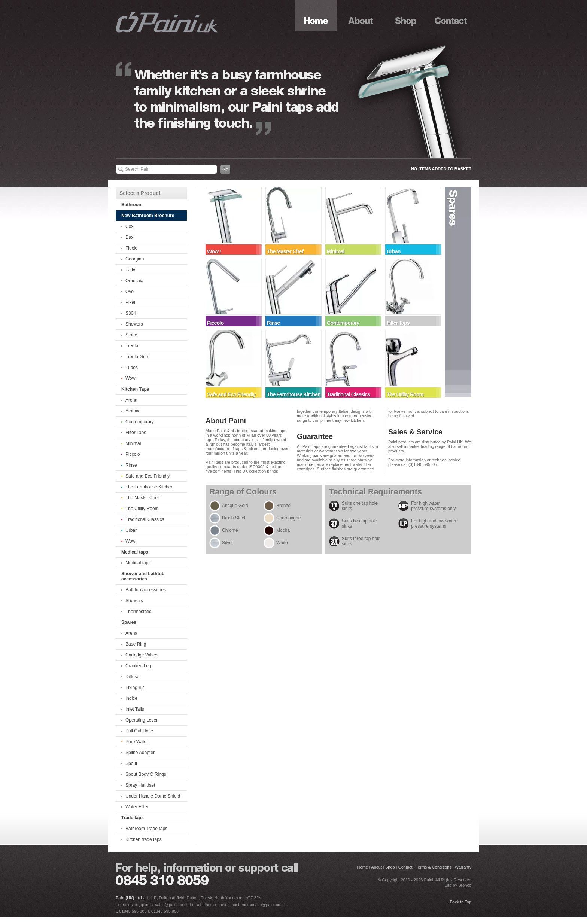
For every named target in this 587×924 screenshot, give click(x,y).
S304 (131, 313)
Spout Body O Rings (146, 774)
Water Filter (137, 807)
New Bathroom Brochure (148, 216)
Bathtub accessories (146, 590)
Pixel (130, 302)
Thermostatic (138, 612)
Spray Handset (140, 785)
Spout (131, 763)
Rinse (131, 465)
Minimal (133, 443)
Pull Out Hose (139, 731)
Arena (131, 400)
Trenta (132, 346)
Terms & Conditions (433, 867)
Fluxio (131, 248)
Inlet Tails (135, 709)
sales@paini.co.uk (172, 905)
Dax (129, 237)
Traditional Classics (145, 519)
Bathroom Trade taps (146, 829)
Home (316, 16)
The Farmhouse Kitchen (149, 487)
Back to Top (461, 902)
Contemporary (140, 422)
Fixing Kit (135, 687)
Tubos (132, 368)
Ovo (130, 292)
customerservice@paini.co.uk (259, 905)
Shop (406, 16)
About (361, 16)
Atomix (132, 411)
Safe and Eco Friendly (147, 476)
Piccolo (133, 454)
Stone (131, 335)
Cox (129, 226)
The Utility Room (142, 509)
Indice (131, 698)
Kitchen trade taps (144, 839)
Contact (451, 16)
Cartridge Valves (142, 655)
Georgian (135, 259)
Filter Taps (136, 433)
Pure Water (137, 742)
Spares (458, 292)
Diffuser (133, 677)
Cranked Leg (138, 666)
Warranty (463, 867)
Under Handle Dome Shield (153, 796)
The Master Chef (142, 498)
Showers (134, 324)
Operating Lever (142, 720)
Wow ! (132, 378)
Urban (132, 530)
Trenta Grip (137, 357)
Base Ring (136, 644)
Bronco (465, 885)
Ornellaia (134, 281)
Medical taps (138, 563)
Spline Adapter (140, 753)
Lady (130, 270)
